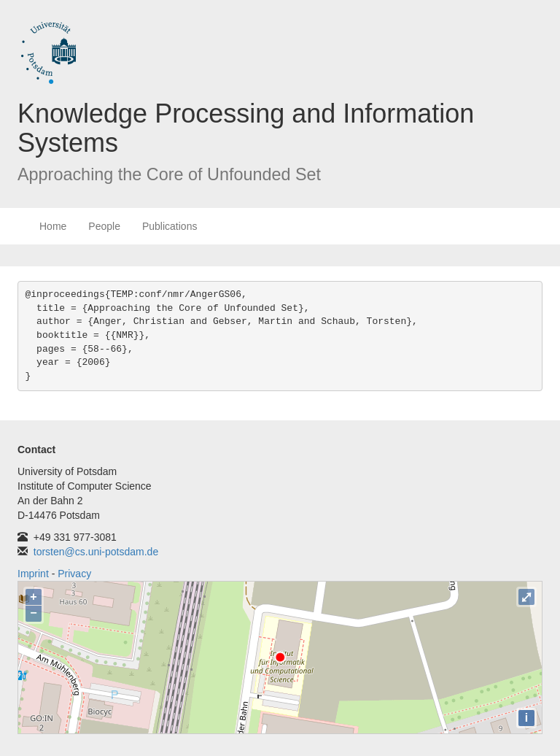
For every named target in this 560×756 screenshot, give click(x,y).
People (104, 226)
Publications (170, 226)
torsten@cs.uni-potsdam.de (96, 552)
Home (53, 226)
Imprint (33, 574)
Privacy (74, 574)
